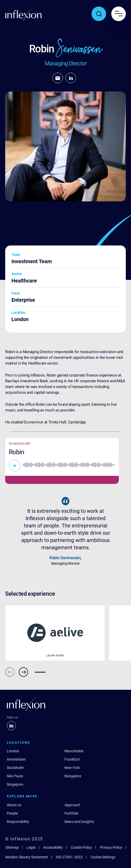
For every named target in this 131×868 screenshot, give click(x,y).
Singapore (15, 784)
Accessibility (53, 847)
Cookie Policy (81, 847)
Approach (72, 805)
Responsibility (18, 822)
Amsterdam (16, 759)
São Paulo (15, 776)
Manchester (74, 751)
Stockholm (15, 768)
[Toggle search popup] (99, 14)
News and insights (79, 822)
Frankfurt (72, 759)
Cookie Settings (103, 857)
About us (14, 805)
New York (72, 768)
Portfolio (71, 813)
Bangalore (73, 776)
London (13, 751)
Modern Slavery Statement (27, 857)
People (12, 813)
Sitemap (12, 847)
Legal (31, 847)
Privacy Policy (111, 847)
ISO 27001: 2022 (69, 857)
